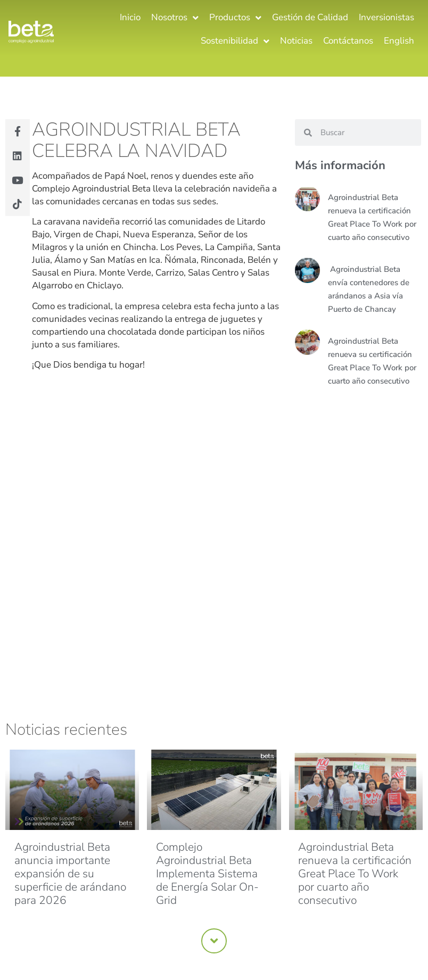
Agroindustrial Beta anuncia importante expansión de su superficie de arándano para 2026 (70, 874)
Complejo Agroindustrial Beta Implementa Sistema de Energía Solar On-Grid (207, 874)
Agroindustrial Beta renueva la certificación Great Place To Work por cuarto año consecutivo (355, 874)
